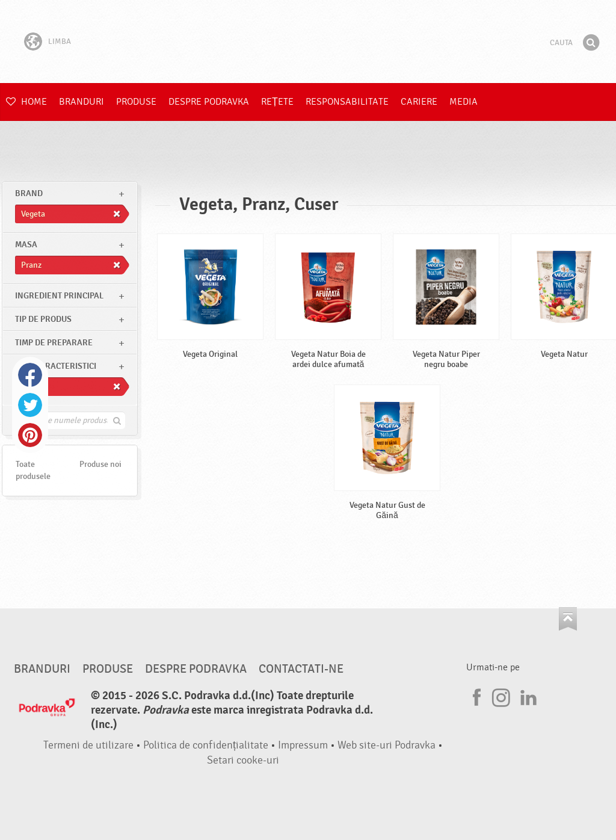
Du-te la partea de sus (568, 619)
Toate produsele (33, 470)
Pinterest (30, 435)
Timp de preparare (54, 343)
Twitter (30, 405)
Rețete (277, 102)
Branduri (82, 102)
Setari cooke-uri (243, 760)
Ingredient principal (59, 296)
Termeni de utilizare (88, 745)
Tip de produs (43, 319)
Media (464, 102)
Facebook (30, 375)
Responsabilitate (347, 102)
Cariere (419, 102)
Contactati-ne (301, 669)
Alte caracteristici (56, 366)
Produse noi (100, 464)
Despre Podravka (209, 102)
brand (29, 193)
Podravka (308, 42)
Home (26, 102)
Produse (136, 102)
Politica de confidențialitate (206, 745)
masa (26, 245)
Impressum (303, 745)
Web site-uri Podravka (387, 745)
